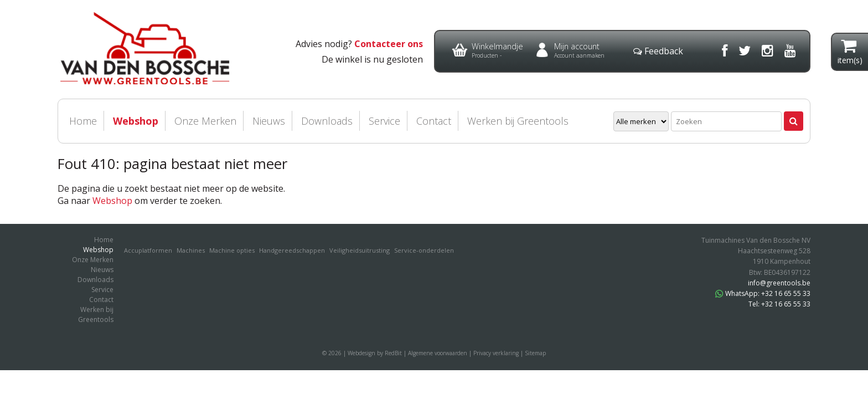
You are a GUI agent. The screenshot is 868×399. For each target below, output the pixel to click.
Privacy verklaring (496, 353)
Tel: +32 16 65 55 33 (779, 304)
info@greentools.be (779, 283)
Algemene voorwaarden (438, 353)
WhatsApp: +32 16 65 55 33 (763, 293)
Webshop (136, 121)
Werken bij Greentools (518, 121)
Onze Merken (205, 121)
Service (384, 121)
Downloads (327, 121)
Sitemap (535, 353)
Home (83, 121)
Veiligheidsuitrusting (360, 250)
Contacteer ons (389, 44)
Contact (434, 121)
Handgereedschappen (292, 250)
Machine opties (232, 250)
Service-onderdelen (424, 250)
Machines (191, 250)
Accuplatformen (148, 250)
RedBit (393, 353)
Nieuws (269, 121)
